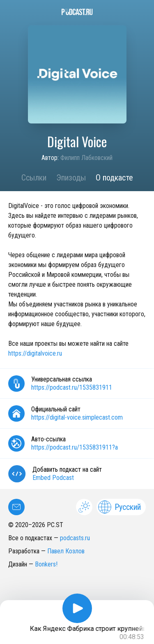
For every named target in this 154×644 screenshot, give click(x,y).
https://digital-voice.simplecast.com (77, 417)
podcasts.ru (75, 538)
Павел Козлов (66, 551)
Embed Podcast (53, 478)
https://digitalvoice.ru (35, 353)
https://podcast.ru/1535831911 (72, 387)
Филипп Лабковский (86, 158)
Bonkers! (46, 564)
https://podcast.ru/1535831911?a (75, 447)
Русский (120, 507)
